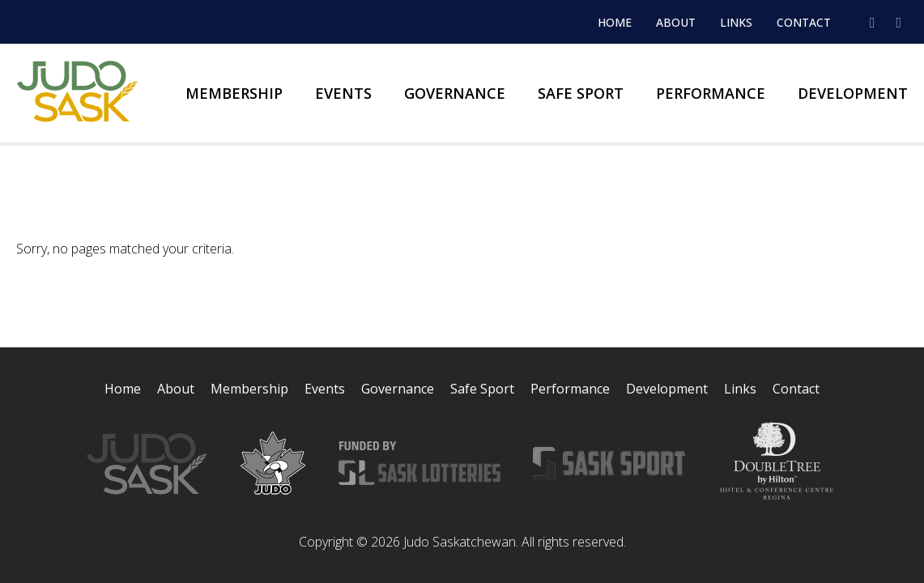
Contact (804, 22)
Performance (711, 93)
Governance (455, 93)
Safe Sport (581, 93)
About (676, 22)
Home (615, 22)
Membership (234, 93)
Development (853, 93)
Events (343, 93)
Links (736, 22)
